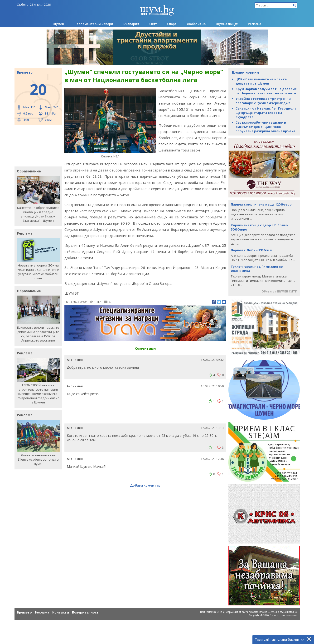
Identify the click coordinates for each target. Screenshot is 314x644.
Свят (153, 24)
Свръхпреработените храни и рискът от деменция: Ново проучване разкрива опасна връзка (265, 127)
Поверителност (85, 612)
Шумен (58, 24)
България (131, 24)
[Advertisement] (36, 145)
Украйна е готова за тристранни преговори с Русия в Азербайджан (264, 101)
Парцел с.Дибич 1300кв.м (252, 250)
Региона (255, 24)
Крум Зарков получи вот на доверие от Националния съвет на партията (266, 91)
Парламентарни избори (94, 24)
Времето (24, 612)
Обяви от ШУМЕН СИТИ (279, 291)
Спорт (172, 24)
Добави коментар (145, 485)
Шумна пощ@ (227, 24)
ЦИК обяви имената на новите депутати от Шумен (261, 81)
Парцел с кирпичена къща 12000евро (261, 204)
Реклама (42, 612)
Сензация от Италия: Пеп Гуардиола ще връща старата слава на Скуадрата (266, 113)
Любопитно (196, 24)
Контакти (61, 612)
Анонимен (75, 360)
